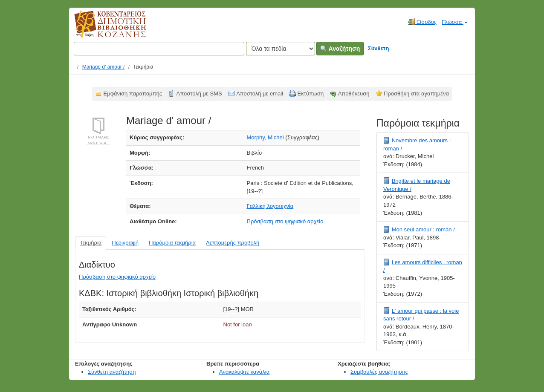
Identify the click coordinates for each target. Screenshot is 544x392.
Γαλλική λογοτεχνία (270, 206)
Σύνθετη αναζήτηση (112, 372)
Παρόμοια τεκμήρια (172, 243)
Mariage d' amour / (104, 67)
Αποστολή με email (260, 94)
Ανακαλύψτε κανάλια (244, 372)
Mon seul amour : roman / (423, 229)
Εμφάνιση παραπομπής (133, 94)
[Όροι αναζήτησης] (159, 49)
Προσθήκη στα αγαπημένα (416, 94)
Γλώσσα (455, 22)
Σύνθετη (379, 48)
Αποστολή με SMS (199, 94)
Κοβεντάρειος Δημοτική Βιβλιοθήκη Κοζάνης (102, 29)
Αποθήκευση (354, 94)
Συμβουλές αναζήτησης (379, 372)
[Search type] (281, 49)
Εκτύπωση (311, 94)
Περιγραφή (125, 243)
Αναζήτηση (340, 49)
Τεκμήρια (91, 243)
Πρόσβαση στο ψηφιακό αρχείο (285, 221)
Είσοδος (422, 22)
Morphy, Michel (265, 137)
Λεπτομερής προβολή (233, 243)
